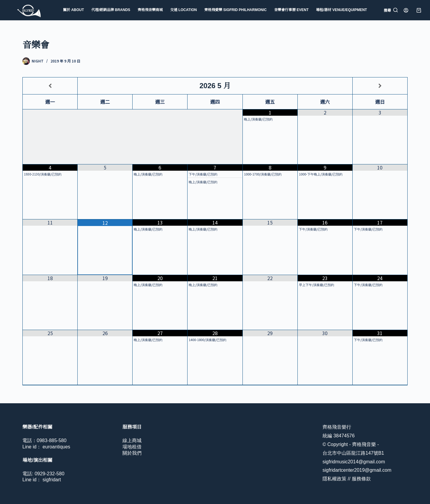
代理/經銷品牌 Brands (111, 10)
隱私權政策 (334, 479)
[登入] (406, 10)
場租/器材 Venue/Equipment (341, 10)
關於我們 (132, 453)
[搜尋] (391, 10)
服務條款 (361, 479)
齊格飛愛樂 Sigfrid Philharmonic (235, 10)
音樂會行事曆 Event (291, 10)
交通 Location (183, 10)
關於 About (73, 10)
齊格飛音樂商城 (150, 10)
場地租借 (132, 447)
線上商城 (132, 440)
